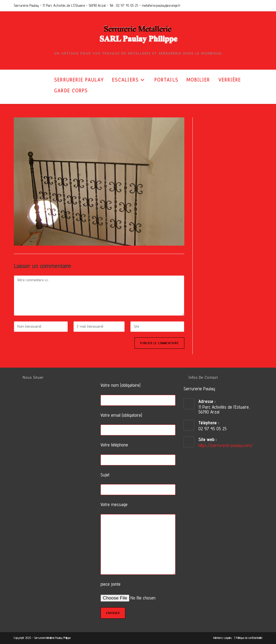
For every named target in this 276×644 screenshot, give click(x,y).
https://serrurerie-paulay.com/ (226, 445)
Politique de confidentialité (249, 638)
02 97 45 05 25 (127, 5)
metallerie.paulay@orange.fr (161, 5)
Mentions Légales (223, 638)
